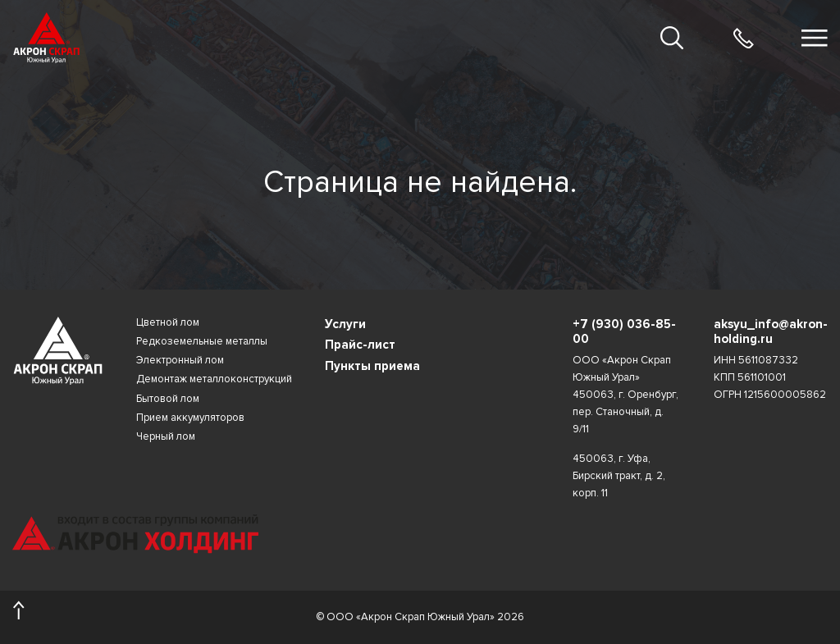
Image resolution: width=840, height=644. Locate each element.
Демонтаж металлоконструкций (214, 379)
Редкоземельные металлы (202, 342)
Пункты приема (372, 366)
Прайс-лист (360, 345)
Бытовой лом (168, 399)
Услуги (345, 324)
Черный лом (166, 437)
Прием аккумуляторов (190, 418)
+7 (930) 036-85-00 (624, 331)
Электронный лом (180, 361)
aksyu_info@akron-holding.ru (771, 331)
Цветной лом (168, 323)
